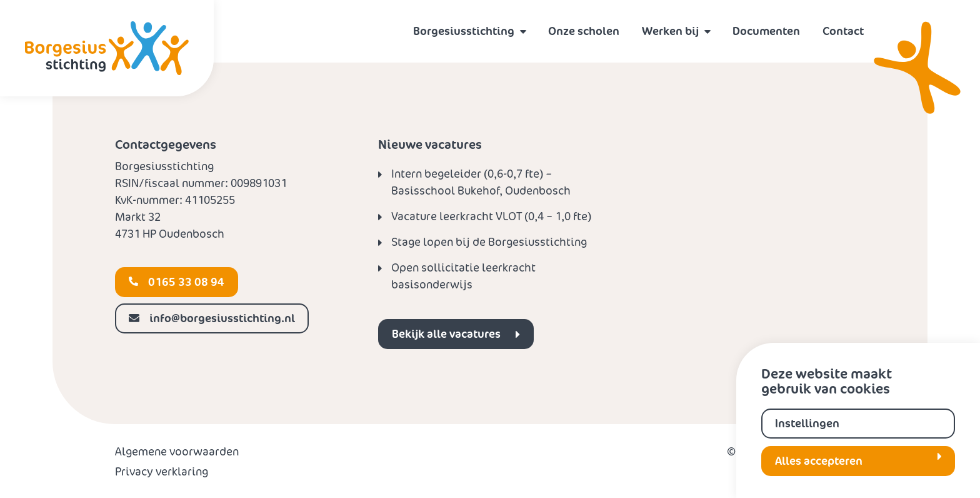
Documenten (766, 31)
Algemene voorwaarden (177, 451)
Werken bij (670, 31)
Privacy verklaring (162, 471)
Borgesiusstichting (464, 31)
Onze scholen (584, 31)
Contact (843, 31)
